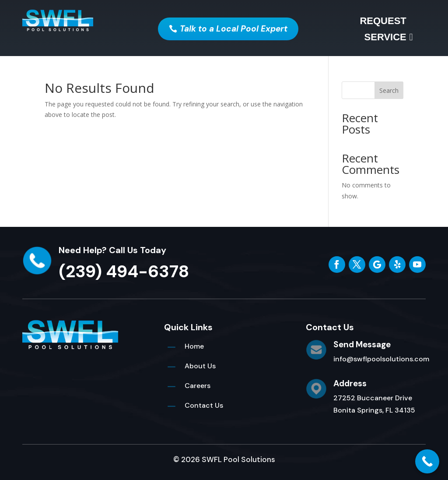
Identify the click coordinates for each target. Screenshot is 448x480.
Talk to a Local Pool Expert (234, 29)
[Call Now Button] (427, 461)
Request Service (383, 29)
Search (389, 90)
